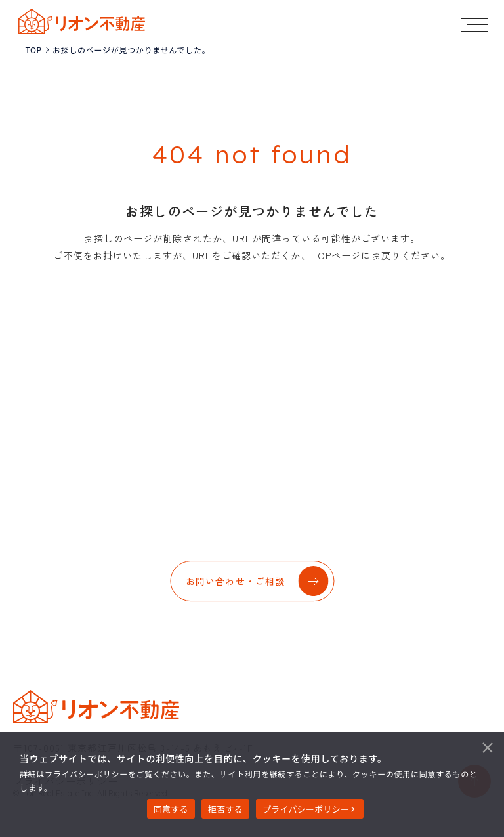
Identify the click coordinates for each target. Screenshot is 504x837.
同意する (171, 809)
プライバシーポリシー (306, 809)
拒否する (225, 809)
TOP (33, 50)
